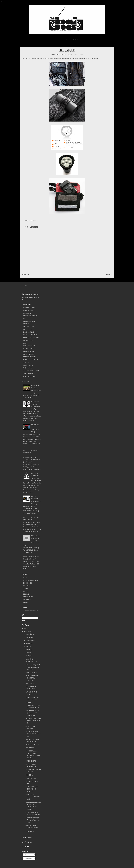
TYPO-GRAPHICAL (30, 374)
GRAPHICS (27, 600)
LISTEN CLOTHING (30, 349)
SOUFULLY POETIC (30, 357)
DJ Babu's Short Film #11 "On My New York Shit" (33, 734)
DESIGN (26, 594)
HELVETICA (29, 775)
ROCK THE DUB (29, 354)
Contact (75, 40)
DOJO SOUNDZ (28, 332)
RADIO (26, 602)
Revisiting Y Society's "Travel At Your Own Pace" (32, 820)
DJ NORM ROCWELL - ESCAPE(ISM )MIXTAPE (33, 789)
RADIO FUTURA (29, 351)
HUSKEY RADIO (29, 340)
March (28, 659)
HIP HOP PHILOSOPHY (31, 338)
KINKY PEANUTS (29, 346)
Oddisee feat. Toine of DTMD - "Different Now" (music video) (32, 541)
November (29, 634)
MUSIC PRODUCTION (31, 580)
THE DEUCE (27, 368)
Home (56, 40)
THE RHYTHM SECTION (31, 371)
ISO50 (25, 343)
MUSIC (26, 578)
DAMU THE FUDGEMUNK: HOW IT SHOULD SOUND (33, 705)
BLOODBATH (28, 313)
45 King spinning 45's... (33, 745)
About (68, 40)
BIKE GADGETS (31, 761)
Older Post (109, 275)
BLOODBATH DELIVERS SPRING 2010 (33, 797)
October (29, 637)
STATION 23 (27, 362)
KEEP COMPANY (31, 673)
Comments (27, 859)
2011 (26, 628)
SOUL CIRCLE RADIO (30, 360)
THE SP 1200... (30, 748)
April (27, 656)
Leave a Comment (79, 55)
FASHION (26, 586)
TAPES (26, 589)
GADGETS (62, 55)
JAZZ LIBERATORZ (32, 662)
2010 (26, 631)
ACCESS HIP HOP (29, 308)
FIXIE (57, 55)
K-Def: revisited (31, 778)
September (30, 640)
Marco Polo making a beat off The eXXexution (32, 678)
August (28, 643)
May (27, 653)
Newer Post (26, 275)
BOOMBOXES (28, 583)
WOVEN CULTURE (30, 376)
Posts (26, 855)
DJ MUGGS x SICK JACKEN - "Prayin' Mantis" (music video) (32, 460)
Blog (62, 40)
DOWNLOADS (28, 597)
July (27, 647)
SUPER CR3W (28, 365)
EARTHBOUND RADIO (31, 335)
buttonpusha (70, 55)
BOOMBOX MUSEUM (30, 316)
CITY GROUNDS (29, 327)
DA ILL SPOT (28, 329)
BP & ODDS (27, 319)
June (28, 650)
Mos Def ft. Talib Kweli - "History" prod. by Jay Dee (33, 721)
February (29, 832)
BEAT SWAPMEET (29, 310)
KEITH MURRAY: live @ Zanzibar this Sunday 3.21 (32, 713)
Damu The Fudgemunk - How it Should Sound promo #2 (33, 667)
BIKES (54, 55)
